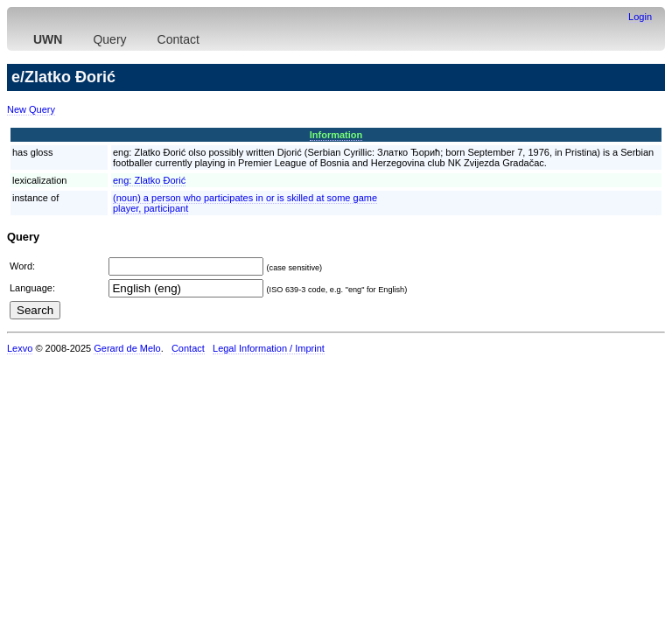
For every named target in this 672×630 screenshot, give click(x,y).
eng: (149, 180)
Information (336, 135)
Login (640, 17)
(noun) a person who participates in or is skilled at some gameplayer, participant (245, 203)
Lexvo (20, 348)
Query (109, 39)
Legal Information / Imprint (269, 348)
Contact (178, 39)
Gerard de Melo (127, 348)
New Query (31, 109)
